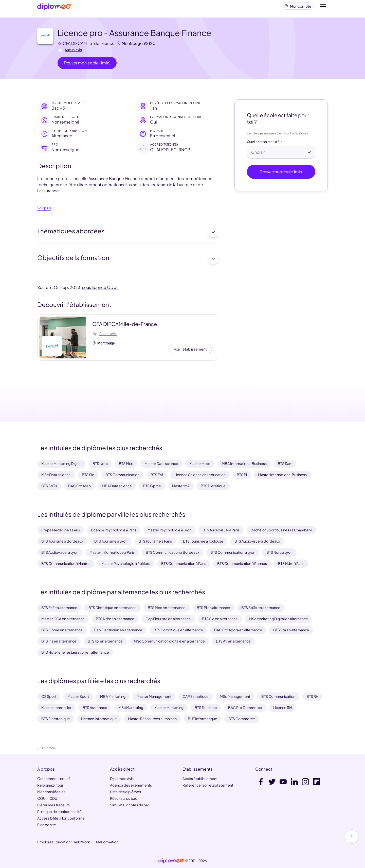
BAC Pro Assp (79, 486)
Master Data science (161, 463)
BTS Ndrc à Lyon (279, 552)
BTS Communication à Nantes (66, 563)
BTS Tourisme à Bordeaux (62, 541)
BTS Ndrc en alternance (115, 619)
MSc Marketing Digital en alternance (278, 619)
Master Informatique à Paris (112, 552)
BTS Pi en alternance (213, 607)
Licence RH (282, 707)
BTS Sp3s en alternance (261, 607)
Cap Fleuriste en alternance (168, 619)
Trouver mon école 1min (281, 174)
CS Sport (49, 696)
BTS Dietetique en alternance (113, 607)
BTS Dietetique (213, 486)
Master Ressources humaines (152, 719)
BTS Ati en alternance (233, 641)
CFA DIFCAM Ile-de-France (89, 45)
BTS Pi (242, 475)
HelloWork (81, 842)
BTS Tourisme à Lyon (111, 541)
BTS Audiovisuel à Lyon (60, 552)
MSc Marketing (131, 707)
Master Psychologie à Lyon (169, 530)
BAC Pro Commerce (245, 707)
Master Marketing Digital (61, 463)
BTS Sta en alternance (291, 630)
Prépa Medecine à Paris (61, 530)
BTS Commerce (242, 719)
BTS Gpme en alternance (62, 630)
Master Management (154, 696)
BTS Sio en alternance (220, 619)
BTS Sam (285, 463)
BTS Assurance (95, 707)
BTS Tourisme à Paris (155, 541)
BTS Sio (88, 475)
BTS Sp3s (49, 486)
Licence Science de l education (200, 475)
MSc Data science (56, 475)
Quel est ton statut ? (263, 144)
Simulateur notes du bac (130, 805)
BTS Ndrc (100, 463)
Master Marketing (169, 707)
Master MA (181, 486)
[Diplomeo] (54, 8)
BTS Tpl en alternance (105, 641)
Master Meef (200, 463)
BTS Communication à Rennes (242, 563)
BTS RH (312, 696)
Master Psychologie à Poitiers (126, 563)
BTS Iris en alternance (59, 641)
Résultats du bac (124, 798)
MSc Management (235, 696)
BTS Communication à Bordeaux (172, 552)
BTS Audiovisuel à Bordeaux (257, 541)
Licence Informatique (99, 719)
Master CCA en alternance (63, 619)
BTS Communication (122, 475)
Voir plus (44, 210)
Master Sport (78, 696)
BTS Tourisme (206, 707)
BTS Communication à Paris (184, 563)
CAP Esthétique (196, 696)
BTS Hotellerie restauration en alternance (75, 652)
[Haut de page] (352, 837)
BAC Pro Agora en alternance (238, 630)
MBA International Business (244, 463)
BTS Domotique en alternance (178, 630)
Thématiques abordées (128, 234)
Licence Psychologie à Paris (114, 530)
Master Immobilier (56, 707)
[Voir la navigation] (323, 8)
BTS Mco (126, 463)
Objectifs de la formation (128, 261)
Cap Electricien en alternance (118, 630)
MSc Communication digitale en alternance (169, 641)
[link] (171, 861)
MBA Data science (117, 486)
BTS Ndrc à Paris (291, 563)
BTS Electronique (56, 719)
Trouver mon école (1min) (87, 65)
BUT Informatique (203, 719)
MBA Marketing (113, 696)
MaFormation (107, 842)
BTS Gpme (152, 486)
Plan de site (47, 825)
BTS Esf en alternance (59, 607)
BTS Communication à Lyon (233, 552)
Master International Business (282, 475)
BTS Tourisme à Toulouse (203, 541)
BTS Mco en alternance (167, 607)
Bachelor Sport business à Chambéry (281, 530)
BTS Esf (157, 475)
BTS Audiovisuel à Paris (221, 530)
